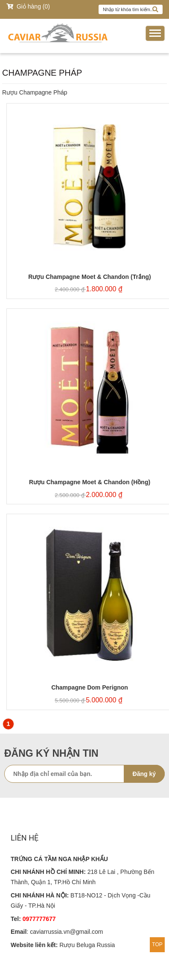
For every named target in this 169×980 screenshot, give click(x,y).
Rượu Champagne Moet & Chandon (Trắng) (89, 277)
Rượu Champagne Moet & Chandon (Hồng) (90, 482)
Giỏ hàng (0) (28, 6)
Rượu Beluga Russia (87, 945)
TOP (157, 944)
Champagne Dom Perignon (90, 688)
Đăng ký (144, 774)
